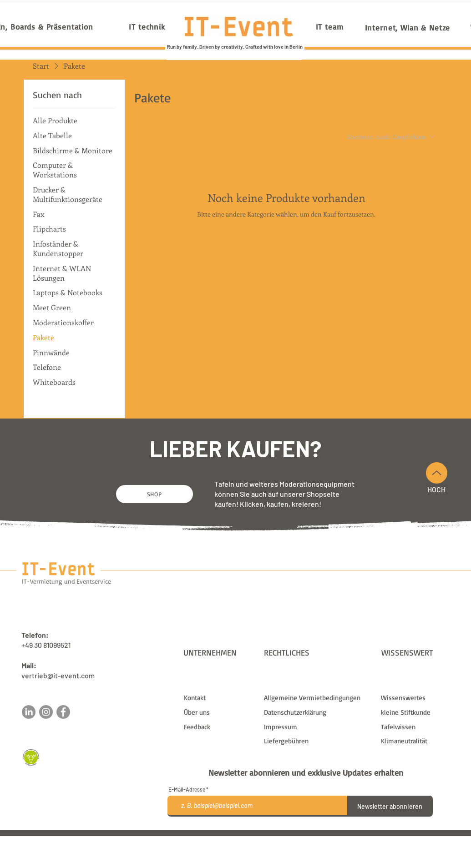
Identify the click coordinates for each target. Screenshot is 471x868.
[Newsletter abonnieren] (390, 806)
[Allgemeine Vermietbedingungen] (317, 698)
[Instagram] (46, 712)
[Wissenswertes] (417, 698)
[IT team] (330, 26)
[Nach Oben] (437, 473)
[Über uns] (220, 712)
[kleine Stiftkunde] (417, 712)
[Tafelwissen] (417, 727)
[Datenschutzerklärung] (317, 712)
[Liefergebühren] (317, 741)
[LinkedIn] (29, 712)
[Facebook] (63, 712)
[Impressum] (317, 727)
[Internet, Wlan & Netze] (408, 27)
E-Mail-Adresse (187, 789)
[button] (220, 727)
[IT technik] (147, 26)
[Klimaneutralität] (417, 741)
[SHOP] (154, 494)
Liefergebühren (306, 840)
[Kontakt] (220, 698)
